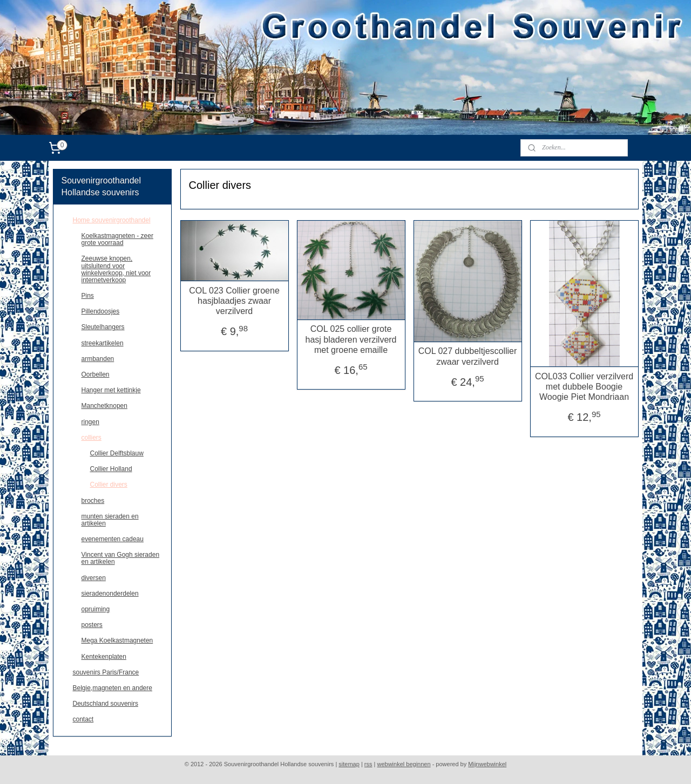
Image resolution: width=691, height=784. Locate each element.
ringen (90, 422)
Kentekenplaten (104, 657)
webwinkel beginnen (404, 764)
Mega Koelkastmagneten (117, 640)
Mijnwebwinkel (487, 764)
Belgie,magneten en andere (113, 688)
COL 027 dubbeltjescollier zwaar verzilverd (467, 356)
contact (83, 719)
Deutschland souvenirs (106, 704)
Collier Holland (111, 469)
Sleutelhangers (103, 327)
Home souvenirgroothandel (112, 220)
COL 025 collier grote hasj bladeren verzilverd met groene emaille (351, 339)
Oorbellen (96, 374)
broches (93, 501)
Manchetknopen (104, 406)
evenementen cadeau (113, 539)
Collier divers (109, 485)
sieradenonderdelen (110, 594)
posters (92, 625)
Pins (88, 296)
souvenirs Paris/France (106, 672)
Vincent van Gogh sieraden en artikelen (121, 558)
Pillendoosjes (101, 311)
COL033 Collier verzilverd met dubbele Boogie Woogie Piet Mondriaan (584, 387)
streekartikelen (103, 343)
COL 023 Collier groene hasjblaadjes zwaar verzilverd (234, 301)
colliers (92, 438)
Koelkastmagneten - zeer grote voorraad (117, 239)
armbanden (98, 359)
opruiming (96, 609)
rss (368, 764)
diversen (94, 578)
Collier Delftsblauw (117, 453)
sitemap (349, 764)
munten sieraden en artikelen (110, 520)
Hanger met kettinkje (111, 390)
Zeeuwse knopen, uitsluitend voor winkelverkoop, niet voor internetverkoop (116, 269)
